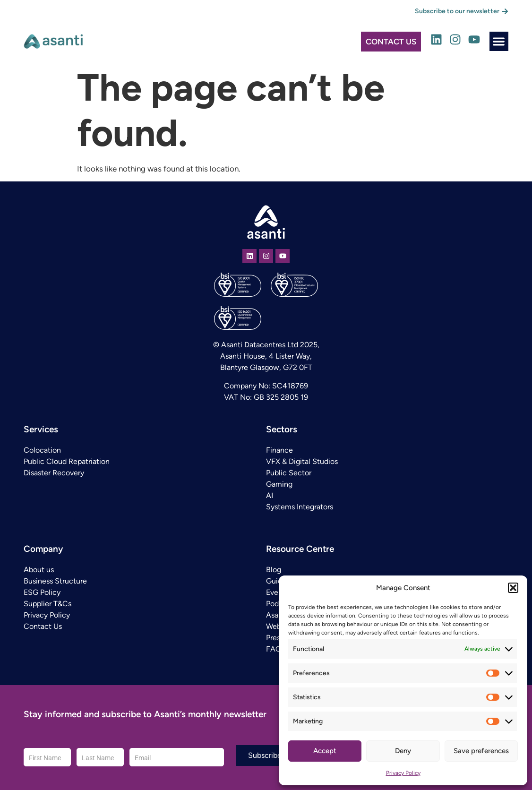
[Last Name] (100, 757)
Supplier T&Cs (47, 604)
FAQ (274, 649)
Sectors (282, 429)
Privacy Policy (403, 773)
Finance (279, 450)
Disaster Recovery (54, 473)
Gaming (279, 484)
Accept (325, 751)
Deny (403, 751)
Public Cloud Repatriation (67, 461)
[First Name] (47, 757)
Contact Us (43, 626)
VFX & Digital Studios (302, 461)
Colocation (42, 450)
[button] (513, 588)
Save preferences (481, 751)
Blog (274, 570)
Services (41, 429)
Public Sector (289, 473)
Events (277, 592)
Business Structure (55, 581)
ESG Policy (42, 592)
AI (270, 495)
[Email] (177, 757)
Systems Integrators (300, 507)
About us (39, 570)
